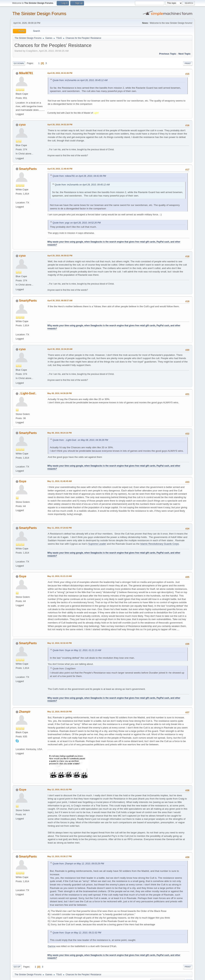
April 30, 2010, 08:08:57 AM (60, 301)
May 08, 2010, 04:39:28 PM (60, 393)
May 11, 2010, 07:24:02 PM (60, 528)
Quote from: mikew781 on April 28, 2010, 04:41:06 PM (79, 176)
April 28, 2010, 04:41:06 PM (60, 73)
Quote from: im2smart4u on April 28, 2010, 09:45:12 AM (80, 80)
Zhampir (25, 712)
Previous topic (168, 54)
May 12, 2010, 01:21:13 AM (60, 576)
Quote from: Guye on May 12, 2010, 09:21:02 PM (77, 933)
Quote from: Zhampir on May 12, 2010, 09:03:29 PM (78, 864)
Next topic (184, 54)
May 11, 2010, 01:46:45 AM (60, 481)
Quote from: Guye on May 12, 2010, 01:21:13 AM (77, 650)
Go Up (17, 967)
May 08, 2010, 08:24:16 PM (60, 433)
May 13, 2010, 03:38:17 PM (60, 856)
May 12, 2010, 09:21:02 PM (60, 790)
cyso (22, 125)
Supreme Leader (97, 544)
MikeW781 (26, 73)
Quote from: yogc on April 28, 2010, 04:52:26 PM (77, 223)
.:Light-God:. (28, 393)
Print (188, 63)
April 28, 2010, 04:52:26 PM (60, 125)
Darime (52, 946)
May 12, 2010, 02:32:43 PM (60, 643)
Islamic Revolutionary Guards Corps (159, 544)
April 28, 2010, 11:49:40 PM (60, 169)
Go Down (19, 63)
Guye (23, 481)
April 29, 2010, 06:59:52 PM (60, 256)
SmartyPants (28, 169)
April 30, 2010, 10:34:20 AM (60, 349)
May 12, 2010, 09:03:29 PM (60, 712)
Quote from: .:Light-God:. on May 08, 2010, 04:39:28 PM (80, 440)
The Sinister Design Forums (39, 14)
